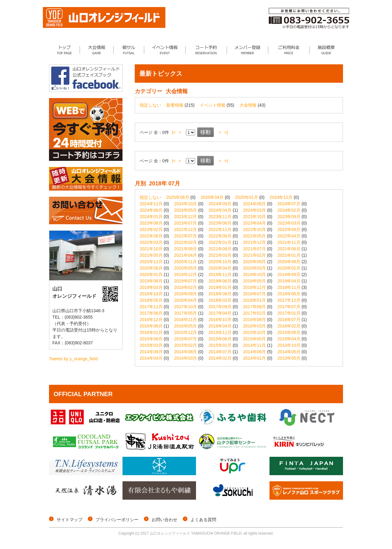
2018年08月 (220, 294)
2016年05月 (186, 326)
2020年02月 (289, 268)
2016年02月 (289, 326)
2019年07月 (186, 281)
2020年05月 (186, 268)
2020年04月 (220, 268)
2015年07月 (186, 339)
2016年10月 (220, 320)
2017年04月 (220, 313)
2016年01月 (151, 332)
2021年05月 (151, 255)
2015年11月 (220, 332)
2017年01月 (289, 313)
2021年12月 (255, 242)
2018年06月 (289, 294)
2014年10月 (289, 345)
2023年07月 (186, 223)
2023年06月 (220, 223)
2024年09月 (220, 204)
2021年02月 (255, 255)
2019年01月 (220, 287)
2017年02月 (255, 313)
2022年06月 (220, 236)
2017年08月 (255, 307)
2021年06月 (289, 249)
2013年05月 (289, 358)
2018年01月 (255, 300)
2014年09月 (151, 352)
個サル (129, 50)
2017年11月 (151, 307)
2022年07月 (186, 236)
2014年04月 (151, 358)
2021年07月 (255, 249)
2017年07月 (289, 307)
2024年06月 (151, 210)
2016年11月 (186, 320)
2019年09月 (289, 274)
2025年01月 (247, 197)
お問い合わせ (164, 520)
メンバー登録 (248, 50)
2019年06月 (220, 281)
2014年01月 (255, 358)
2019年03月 (151, 287)
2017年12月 (289, 300)
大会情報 (97, 50)
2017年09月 (220, 307)
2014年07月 (220, 352)
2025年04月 (212, 197)
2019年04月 (289, 281)
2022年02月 (186, 242)
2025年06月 (178, 197)
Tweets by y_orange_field (73, 359)
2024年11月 (151, 204)
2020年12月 (151, 262)
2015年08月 (151, 339)
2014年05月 (289, 352)
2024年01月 (151, 217)
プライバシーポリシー (117, 520)
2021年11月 (289, 242)
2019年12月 (186, 274)
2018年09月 (186, 294)
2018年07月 (255, 294)
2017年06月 (151, 313)
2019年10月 (255, 274)
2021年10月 (151, 249)
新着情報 (175, 105)
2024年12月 (281, 197)
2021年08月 (220, 249)
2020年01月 (151, 274)
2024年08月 (255, 204)
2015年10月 (255, 332)
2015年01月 (220, 345)
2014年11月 (255, 345)
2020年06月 (151, 268)
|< (174, 132)
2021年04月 (186, 255)
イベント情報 (165, 50)
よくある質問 (203, 520)
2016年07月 (289, 320)
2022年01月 (220, 242)
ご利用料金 (289, 50)
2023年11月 (220, 217)
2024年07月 (289, 204)
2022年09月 (289, 229)
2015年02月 (186, 345)
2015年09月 (289, 332)
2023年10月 (255, 217)
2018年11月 (289, 287)
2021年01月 (289, 255)
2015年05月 (255, 339)
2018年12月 (255, 287)
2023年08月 (151, 223)
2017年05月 (186, 313)
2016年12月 (151, 320)
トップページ (64, 50)
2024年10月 (186, 204)
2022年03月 (151, 242)
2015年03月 (151, 345)
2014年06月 (255, 352)
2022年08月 (151, 236)
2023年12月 (186, 217)
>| (226, 132)
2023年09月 (289, 217)
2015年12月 (186, 332)
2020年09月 (255, 262)
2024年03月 (255, 210)
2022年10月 (255, 229)
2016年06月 (151, 326)
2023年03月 (289, 223)
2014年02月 (220, 358)
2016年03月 (255, 326)
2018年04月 (186, 300)
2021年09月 (186, 249)
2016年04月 (220, 326)
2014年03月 (186, 358)
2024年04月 (220, 210)
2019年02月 (186, 287)
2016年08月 (255, 320)
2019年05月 (255, 281)
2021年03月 (220, 255)
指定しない (150, 105)
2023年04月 (255, 223)
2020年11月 (186, 262)
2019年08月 (151, 281)
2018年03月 (220, 300)
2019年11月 (220, 274)
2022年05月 (255, 236)
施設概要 (326, 50)
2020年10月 (220, 262)
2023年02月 (151, 229)
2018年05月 (151, 300)
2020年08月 (289, 262)
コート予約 (206, 50)
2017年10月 (186, 307)
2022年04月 (289, 236)
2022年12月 (186, 229)
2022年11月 (220, 229)
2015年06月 (220, 339)
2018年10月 (151, 294)
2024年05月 (186, 210)
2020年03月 (255, 268)
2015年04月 (289, 339)
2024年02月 (289, 210)
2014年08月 (186, 352)
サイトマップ (70, 520)
